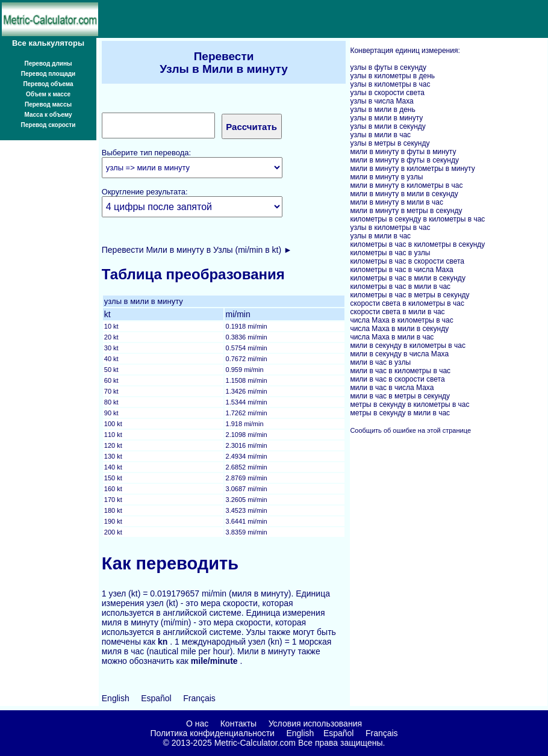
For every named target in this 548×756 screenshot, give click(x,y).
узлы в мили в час (380, 135)
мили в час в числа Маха (392, 388)
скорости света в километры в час (407, 303)
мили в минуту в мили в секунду (404, 194)
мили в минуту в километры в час (406, 185)
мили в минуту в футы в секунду (404, 160)
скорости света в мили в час (397, 312)
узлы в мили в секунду (388, 126)
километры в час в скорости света (407, 261)
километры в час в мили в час (400, 287)
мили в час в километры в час (400, 371)
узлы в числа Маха (381, 101)
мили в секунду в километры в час (407, 345)
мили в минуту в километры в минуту (412, 169)
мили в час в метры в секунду (400, 396)
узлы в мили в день (382, 110)
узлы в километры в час (390, 84)
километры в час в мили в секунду (407, 278)
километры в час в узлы (390, 253)
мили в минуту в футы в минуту (403, 152)
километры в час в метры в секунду (409, 295)
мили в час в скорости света (397, 379)
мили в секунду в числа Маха (399, 354)
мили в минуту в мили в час (397, 202)
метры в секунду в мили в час (400, 413)
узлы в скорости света (387, 93)
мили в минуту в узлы (386, 177)
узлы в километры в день (392, 76)
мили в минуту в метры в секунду (406, 211)
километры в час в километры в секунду (417, 244)
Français (199, 698)
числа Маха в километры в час (401, 320)
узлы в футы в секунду (388, 67)
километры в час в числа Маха (401, 270)
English (116, 698)
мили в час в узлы (380, 362)
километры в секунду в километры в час (417, 219)
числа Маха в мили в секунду (399, 329)
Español (156, 698)
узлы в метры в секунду (390, 143)
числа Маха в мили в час (392, 337)
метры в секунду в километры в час (409, 404)
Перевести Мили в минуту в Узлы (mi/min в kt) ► (197, 250)
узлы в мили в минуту (386, 118)
